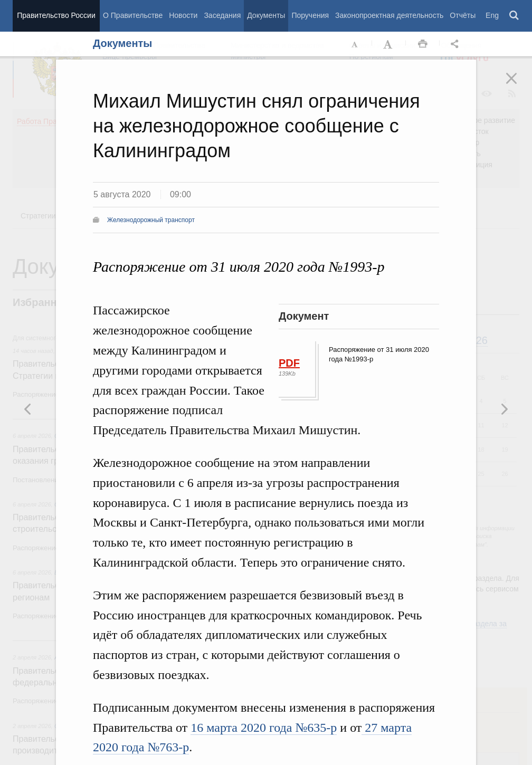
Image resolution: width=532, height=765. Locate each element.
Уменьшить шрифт (355, 44)
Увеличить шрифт (389, 44)
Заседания (222, 15)
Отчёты (463, 15)
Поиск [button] (515, 16)
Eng (492, 15)
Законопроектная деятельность (389, 15)
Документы (266, 15)
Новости (183, 15)
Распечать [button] (423, 44)
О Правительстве (133, 15)
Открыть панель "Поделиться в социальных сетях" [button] (457, 44)
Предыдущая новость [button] (504, 409)
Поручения (310, 15)
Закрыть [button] (519, 85)
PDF (289, 363)
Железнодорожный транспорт (151, 220)
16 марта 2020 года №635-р (264, 728)
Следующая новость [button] (28, 409)
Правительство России (56, 15)
